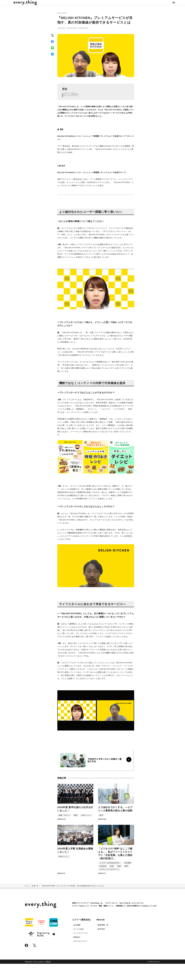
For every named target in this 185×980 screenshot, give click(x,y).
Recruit (101, 936)
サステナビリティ (80, 957)
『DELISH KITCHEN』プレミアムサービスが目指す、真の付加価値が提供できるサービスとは (72, 902)
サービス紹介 (79, 945)
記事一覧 (35, 902)
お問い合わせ (28, 978)
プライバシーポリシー (39, 978)
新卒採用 (101, 945)
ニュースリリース (80, 949)
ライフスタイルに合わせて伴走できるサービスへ (84, 108)
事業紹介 (77, 953)
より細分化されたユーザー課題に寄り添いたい (83, 101)
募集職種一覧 (103, 941)
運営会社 (48, 978)
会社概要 (77, 941)
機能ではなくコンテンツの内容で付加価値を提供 (84, 105)
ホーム (27, 902)
